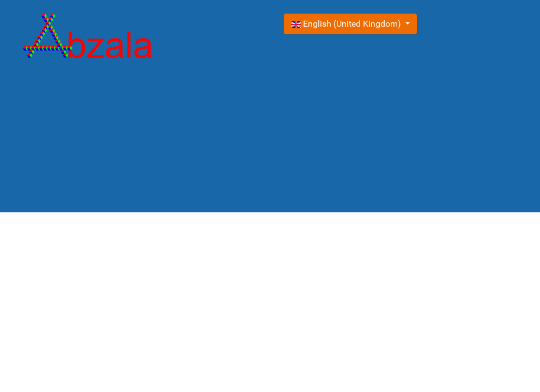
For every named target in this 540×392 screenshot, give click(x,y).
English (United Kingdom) (347, 24)
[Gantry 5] (88, 38)
